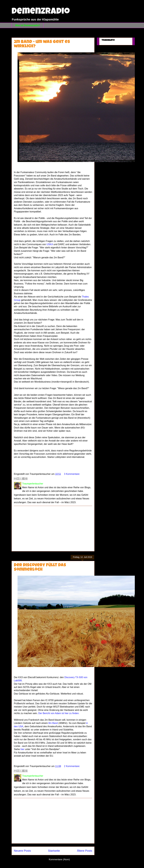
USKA (49, 244)
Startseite (54, 851)
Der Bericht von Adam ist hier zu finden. (59, 713)
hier (22, 749)
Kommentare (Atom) (59, 859)
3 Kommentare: (72, 474)
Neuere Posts (22, 851)
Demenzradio (41, 12)
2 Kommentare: (72, 766)
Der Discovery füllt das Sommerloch (40, 568)
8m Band (53, 723)
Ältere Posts (85, 851)
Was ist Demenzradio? (28, 25)
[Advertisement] (53, 529)
